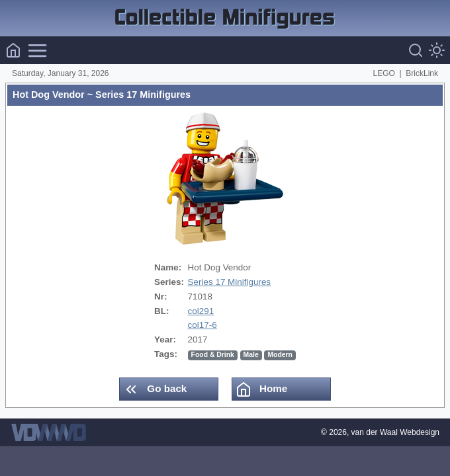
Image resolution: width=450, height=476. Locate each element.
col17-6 (202, 325)
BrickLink (422, 73)
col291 (201, 311)
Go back (155, 389)
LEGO (384, 73)
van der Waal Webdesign (395, 432)
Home (261, 389)
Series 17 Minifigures (229, 282)
